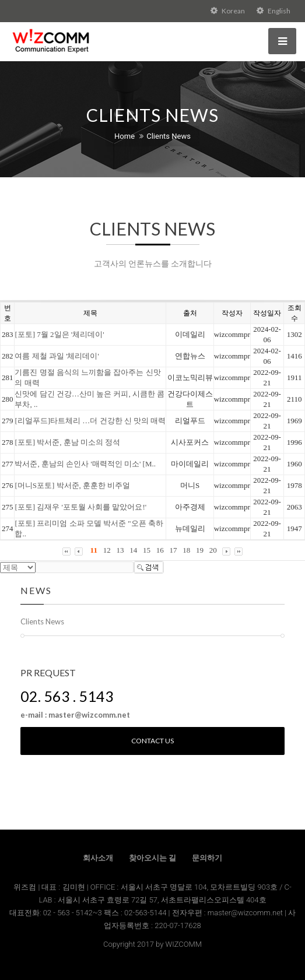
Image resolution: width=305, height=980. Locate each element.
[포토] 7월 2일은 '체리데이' (59, 334)
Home (125, 136)
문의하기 (207, 858)
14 (133, 550)
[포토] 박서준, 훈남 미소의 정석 (67, 442)
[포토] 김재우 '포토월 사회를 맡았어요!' (80, 507)
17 (173, 550)
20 (213, 550)
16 (160, 550)
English (274, 11)
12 (107, 550)
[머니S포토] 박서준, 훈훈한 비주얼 (72, 485)
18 (186, 550)
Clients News (169, 136)
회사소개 (98, 858)
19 (200, 550)
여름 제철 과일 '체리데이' (57, 356)
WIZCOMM (184, 944)
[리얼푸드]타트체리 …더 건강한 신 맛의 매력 (90, 421)
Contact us (152, 741)
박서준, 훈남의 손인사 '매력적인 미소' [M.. (85, 464)
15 (147, 550)
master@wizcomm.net (246, 913)
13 (120, 550)
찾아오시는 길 (152, 858)
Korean (228, 11)
